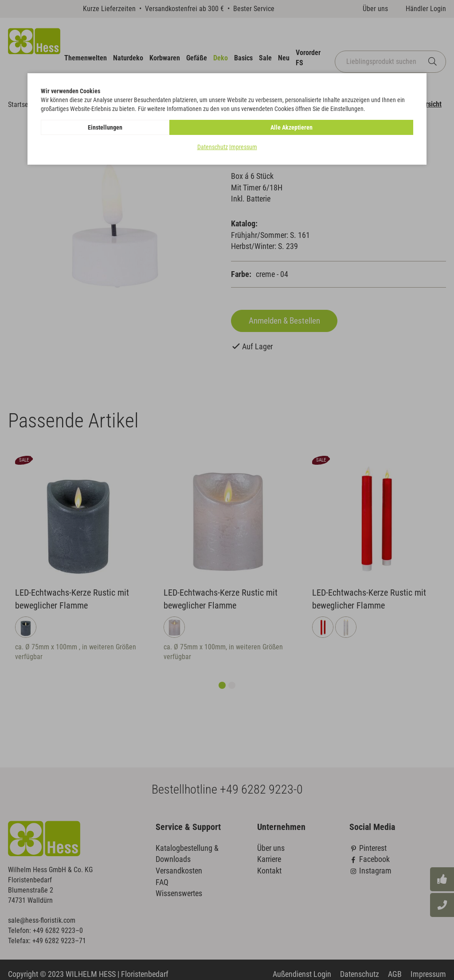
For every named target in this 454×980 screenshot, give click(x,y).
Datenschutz (213, 147)
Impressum (243, 147)
